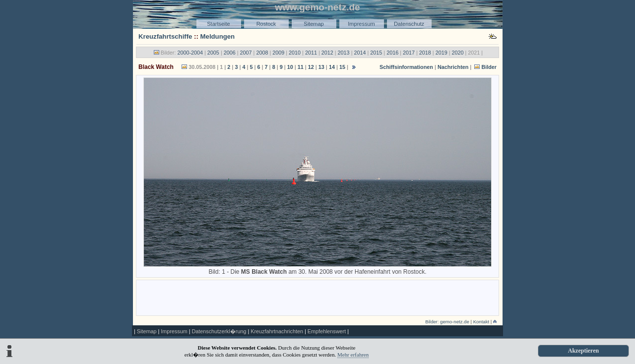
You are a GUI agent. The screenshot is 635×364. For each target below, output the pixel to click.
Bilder (489, 67)
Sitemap (314, 24)
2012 (327, 53)
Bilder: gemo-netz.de (447, 322)
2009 (278, 53)
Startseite (218, 24)
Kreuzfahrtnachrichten (277, 331)
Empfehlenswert (327, 331)
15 (342, 67)
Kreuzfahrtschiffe (165, 36)
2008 (262, 53)
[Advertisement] (317, 297)
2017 (409, 53)
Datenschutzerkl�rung (219, 331)
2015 (376, 53)
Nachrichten (453, 67)
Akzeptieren (583, 351)
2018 (425, 53)
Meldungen (218, 36)
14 (332, 67)
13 (321, 67)
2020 (458, 53)
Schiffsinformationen (406, 67)
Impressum (361, 24)
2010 (295, 53)
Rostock (266, 24)
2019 (442, 53)
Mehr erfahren (353, 355)
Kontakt (481, 322)
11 (301, 67)
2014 (360, 53)
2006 (230, 53)
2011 (311, 53)
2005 (213, 53)
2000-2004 (190, 53)
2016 (392, 53)
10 (290, 67)
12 (311, 67)
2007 (246, 53)
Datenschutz (409, 24)
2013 (344, 53)
